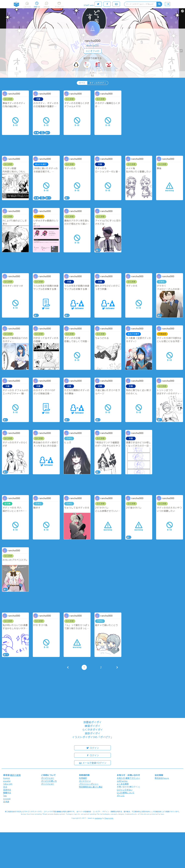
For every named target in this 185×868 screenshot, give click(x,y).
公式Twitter (122, 781)
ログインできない (125, 790)
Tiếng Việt (8, 784)
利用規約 (83, 778)
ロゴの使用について (126, 793)
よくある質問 (123, 784)
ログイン (92, 748)
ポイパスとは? (48, 784)
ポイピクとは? (48, 778)
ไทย (5, 796)
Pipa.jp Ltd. (109, 818)
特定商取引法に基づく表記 (91, 787)
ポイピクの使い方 (49, 781)
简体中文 (7, 790)
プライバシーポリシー (89, 784)
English (7, 778)
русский (7, 799)
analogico (98, 818)
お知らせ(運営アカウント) (128, 778)
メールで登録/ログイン (93, 763)
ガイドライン (85, 781)
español (7, 781)
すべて (82, 83)
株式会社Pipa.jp (162, 778)
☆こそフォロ (92, 51)
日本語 (6, 802)
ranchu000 (93, 41)
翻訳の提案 (15, 775)
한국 (5, 787)
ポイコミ (121, 796)
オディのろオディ (98, 83)
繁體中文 (7, 793)
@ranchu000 (92, 45)
